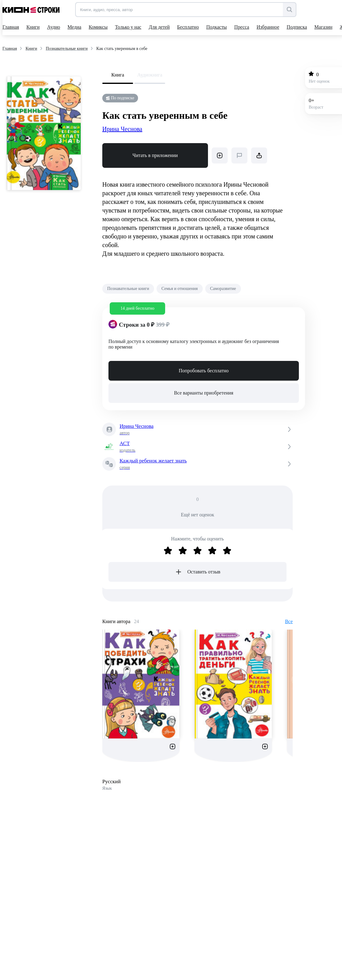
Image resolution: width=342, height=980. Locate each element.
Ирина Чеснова (122, 129)
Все (289, 621)
